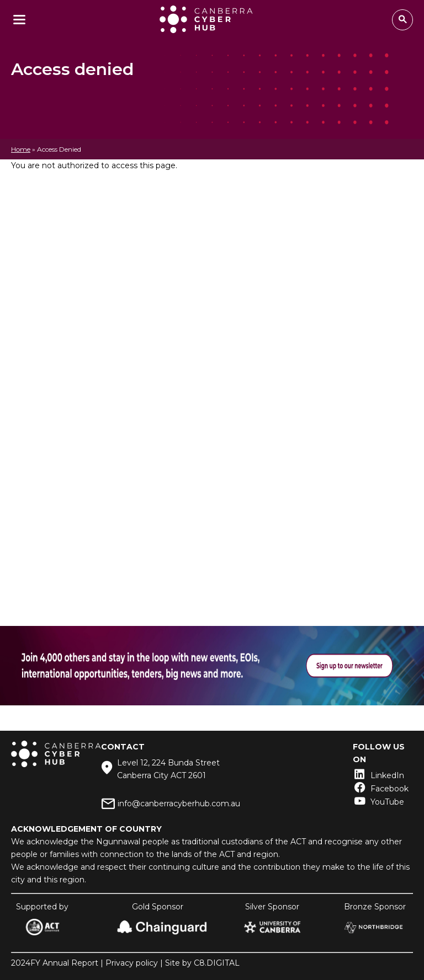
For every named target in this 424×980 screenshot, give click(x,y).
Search (402, 20)
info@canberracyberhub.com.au (179, 804)
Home (21, 149)
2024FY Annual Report (55, 963)
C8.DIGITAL (217, 963)
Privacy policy (132, 963)
